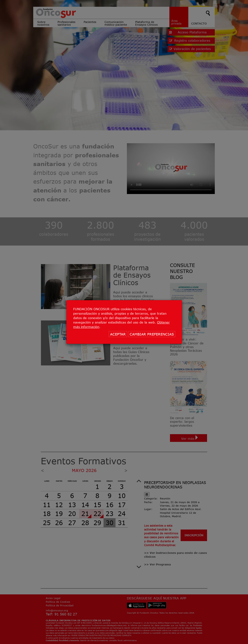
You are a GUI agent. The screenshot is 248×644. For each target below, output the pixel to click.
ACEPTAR (118, 334)
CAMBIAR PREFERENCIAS (152, 334)
